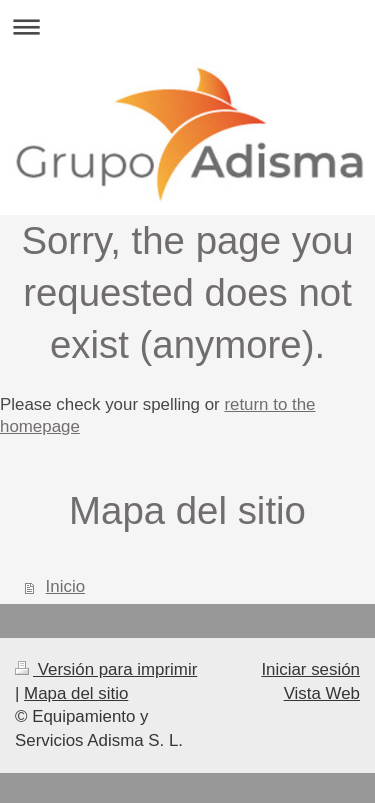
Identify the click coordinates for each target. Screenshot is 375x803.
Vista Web (322, 693)
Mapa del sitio (76, 693)
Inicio (65, 586)
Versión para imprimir (106, 669)
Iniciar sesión (310, 669)
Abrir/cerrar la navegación (187, 26)
